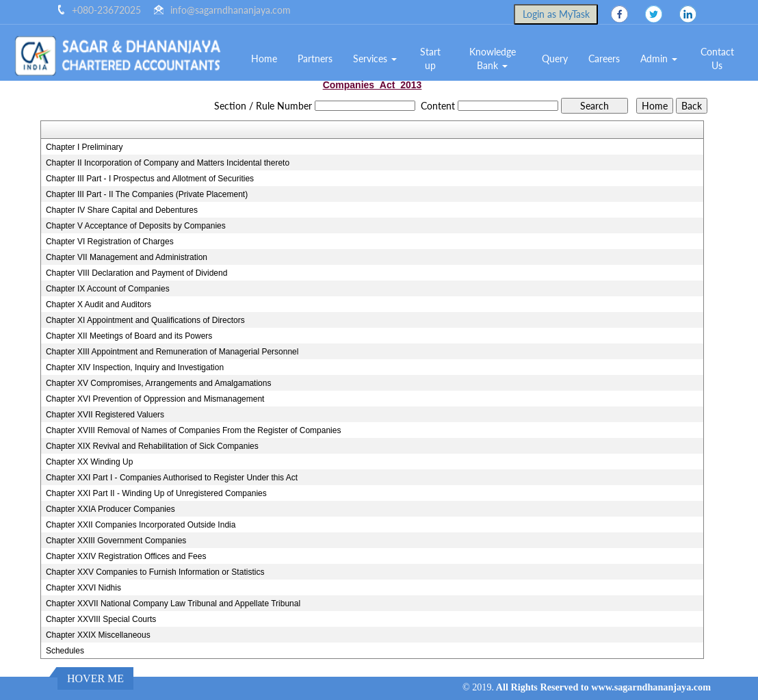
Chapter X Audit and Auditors (99, 304)
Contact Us (717, 59)
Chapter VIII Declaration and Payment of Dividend (136, 273)
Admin (659, 59)
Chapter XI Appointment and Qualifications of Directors (145, 320)
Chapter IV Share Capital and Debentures (122, 210)
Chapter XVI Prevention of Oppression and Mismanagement (155, 399)
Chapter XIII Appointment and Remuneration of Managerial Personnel (172, 352)
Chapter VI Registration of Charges (110, 242)
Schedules (65, 651)
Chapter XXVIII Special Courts (101, 619)
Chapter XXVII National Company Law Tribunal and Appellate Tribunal (173, 604)
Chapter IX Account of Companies (108, 289)
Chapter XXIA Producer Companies (110, 509)
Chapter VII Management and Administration (127, 257)
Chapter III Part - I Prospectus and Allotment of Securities (150, 179)
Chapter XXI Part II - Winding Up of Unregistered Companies (156, 493)
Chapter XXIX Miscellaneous (98, 635)
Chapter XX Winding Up (89, 462)
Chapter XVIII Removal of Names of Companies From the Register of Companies (194, 430)
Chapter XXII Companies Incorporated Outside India (141, 525)
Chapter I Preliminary (84, 147)
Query (555, 59)
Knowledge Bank (493, 59)
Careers (604, 59)
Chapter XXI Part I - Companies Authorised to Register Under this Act (172, 478)
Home (264, 59)
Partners (315, 59)
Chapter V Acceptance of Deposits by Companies (136, 226)
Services (375, 59)
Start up (430, 59)
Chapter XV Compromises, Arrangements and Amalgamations (159, 383)
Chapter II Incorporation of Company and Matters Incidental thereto (168, 163)
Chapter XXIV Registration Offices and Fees (126, 556)
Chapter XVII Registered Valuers (105, 415)
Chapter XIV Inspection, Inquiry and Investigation (135, 367)
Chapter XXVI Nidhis (83, 588)
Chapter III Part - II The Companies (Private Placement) (147, 194)
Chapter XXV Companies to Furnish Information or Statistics (155, 572)
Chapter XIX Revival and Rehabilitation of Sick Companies (152, 446)
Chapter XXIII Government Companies (116, 541)
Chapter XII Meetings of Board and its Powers (129, 336)
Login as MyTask (556, 14)
